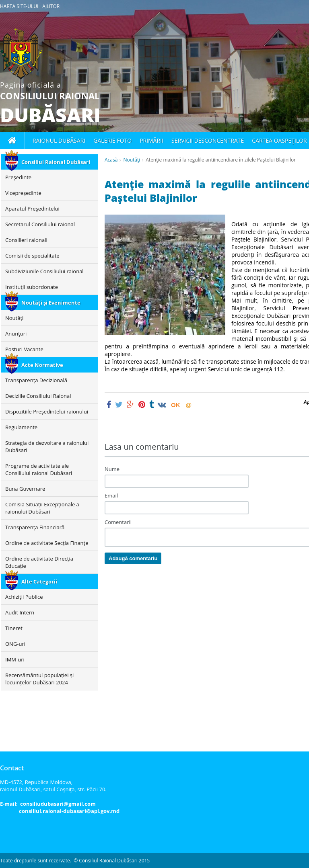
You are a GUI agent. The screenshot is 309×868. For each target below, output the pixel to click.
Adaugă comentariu (133, 558)
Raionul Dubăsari (59, 140)
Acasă (111, 160)
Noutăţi (132, 160)
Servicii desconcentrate (208, 140)
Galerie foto (112, 140)
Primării (151, 140)
